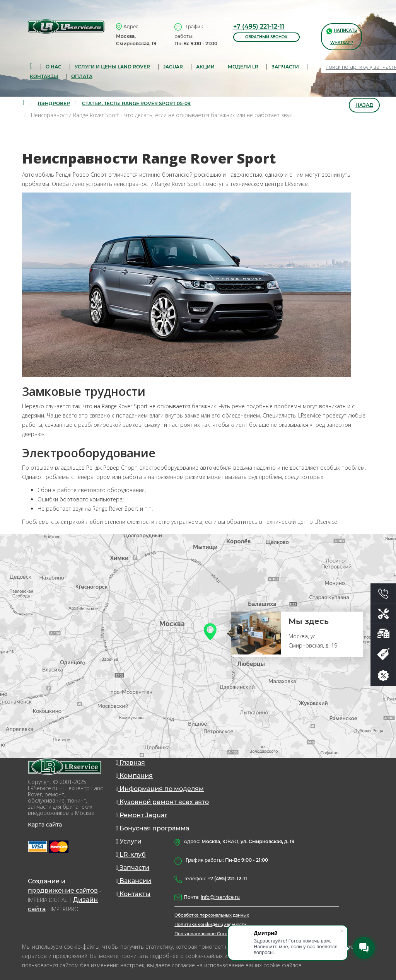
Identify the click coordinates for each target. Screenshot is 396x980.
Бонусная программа (153, 828)
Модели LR (243, 67)
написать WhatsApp (342, 36)
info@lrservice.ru (220, 897)
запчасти (285, 67)
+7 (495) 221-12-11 (259, 26)
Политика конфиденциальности (211, 924)
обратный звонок (266, 37)
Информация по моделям (160, 789)
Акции (205, 67)
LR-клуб (131, 855)
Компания (135, 776)
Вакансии (134, 881)
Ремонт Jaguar (143, 815)
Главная (131, 763)
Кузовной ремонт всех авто (163, 802)
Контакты (44, 76)
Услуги (129, 841)
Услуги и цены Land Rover (112, 67)
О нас (54, 67)
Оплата (82, 76)
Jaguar (173, 67)
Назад (364, 105)
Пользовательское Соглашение (210, 934)
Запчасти (133, 868)
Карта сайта (45, 825)
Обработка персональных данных (212, 915)
